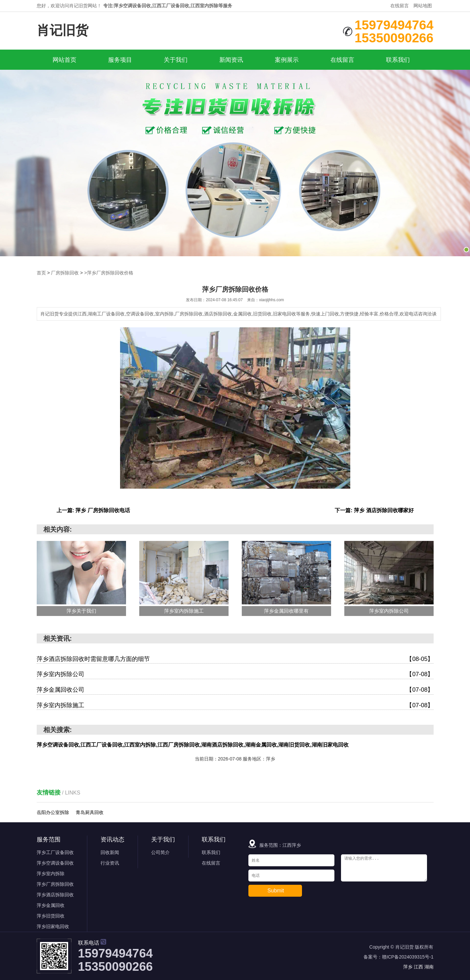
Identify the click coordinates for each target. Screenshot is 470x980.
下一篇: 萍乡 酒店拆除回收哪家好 (374, 510)
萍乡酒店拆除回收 (55, 895)
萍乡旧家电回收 (53, 926)
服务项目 (120, 60)
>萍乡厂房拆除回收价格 (108, 273)
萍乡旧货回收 (51, 916)
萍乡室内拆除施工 (235, 706)
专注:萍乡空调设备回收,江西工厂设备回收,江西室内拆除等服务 (168, 6)
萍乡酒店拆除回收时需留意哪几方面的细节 (235, 659)
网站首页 (64, 60)
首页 (41, 273)
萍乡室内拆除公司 (235, 674)
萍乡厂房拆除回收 (55, 884)
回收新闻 (110, 852)
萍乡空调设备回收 (55, 863)
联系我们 (398, 60)
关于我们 (176, 60)
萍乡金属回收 (51, 905)
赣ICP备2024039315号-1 (408, 957)
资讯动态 (112, 839)
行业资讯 (110, 863)
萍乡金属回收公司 (235, 690)
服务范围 (49, 839)
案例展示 (287, 60)
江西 (419, 967)
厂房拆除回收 (65, 273)
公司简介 (160, 852)
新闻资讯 (231, 60)
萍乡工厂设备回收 (55, 852)
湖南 (429, 967)
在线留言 (400, 6)
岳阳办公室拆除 (53, 812)
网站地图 (423, 6)
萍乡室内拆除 (51, 874)
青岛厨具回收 (90, 812)
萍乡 (408, 967)
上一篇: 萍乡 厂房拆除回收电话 (93, 510)
